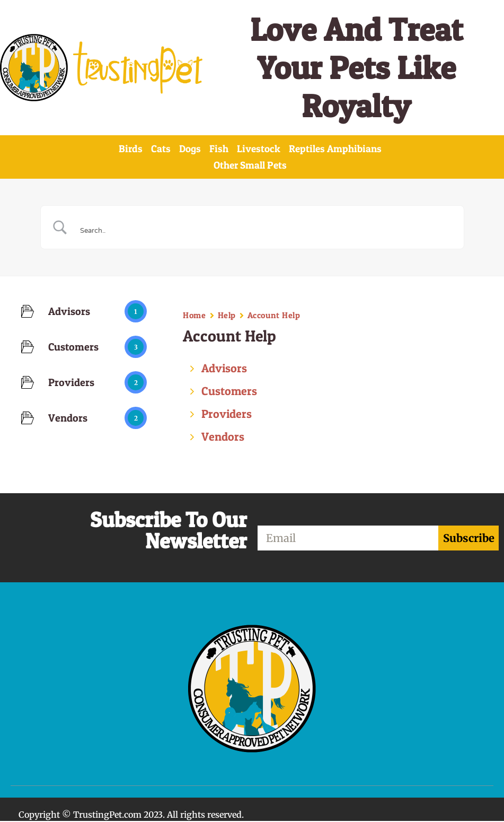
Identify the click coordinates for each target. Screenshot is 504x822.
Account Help (274, 316)
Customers (229, 392)
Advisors (224, 369)
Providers (227, 415)
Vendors (223, 438)
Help (227, 316)
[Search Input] (266, 229)
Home (194, 316)
